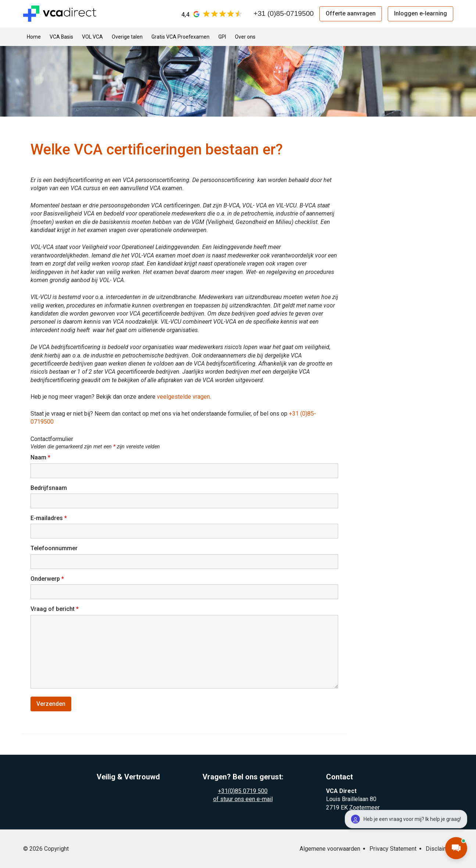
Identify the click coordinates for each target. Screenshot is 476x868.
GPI (222, 37)
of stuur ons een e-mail (243, 799)
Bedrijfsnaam (49, 488)
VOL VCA (92, 37)
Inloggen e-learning (420, 13)
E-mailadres (49, 518)
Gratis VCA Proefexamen (180, 37)
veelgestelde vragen (183, 397)
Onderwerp (47, 579)
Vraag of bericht (55, 609)
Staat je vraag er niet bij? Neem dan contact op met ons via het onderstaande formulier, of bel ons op (160, 414)
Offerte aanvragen (351, 13)
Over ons (245, 37)
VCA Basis (61, 37)
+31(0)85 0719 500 (243, 791)
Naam (40, 457)
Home (34, 37)
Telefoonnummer (54, 548)
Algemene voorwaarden (330, 849)
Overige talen (127, 37)
